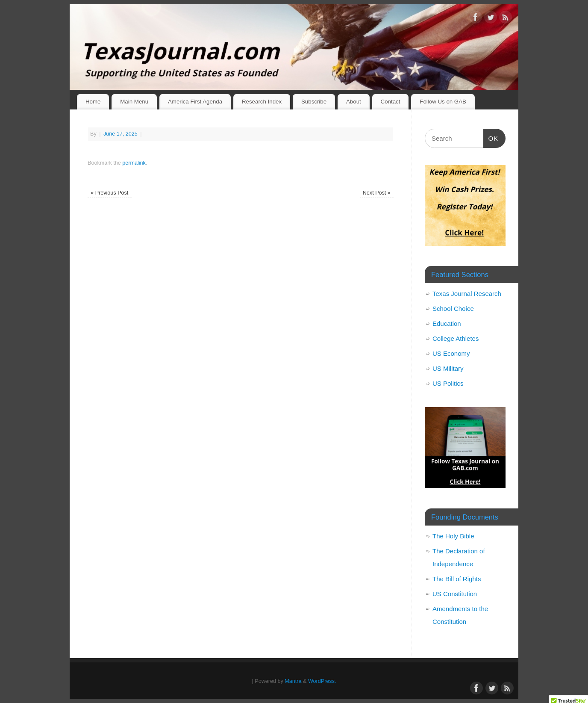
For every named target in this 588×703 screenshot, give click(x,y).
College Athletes (456, 338)
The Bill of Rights (457, 579)
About (354, 102)
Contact (391, 102)
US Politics (448, 383)
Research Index (262, 102)
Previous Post (109, 193)
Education (447, 323)
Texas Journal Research (467, 294)
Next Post (377, 193)
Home (93, 102)
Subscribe (314, 102)
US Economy (451, 353)
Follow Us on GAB (443, 102)
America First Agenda (195, 102)
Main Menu (134, 102)
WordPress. (322, 681)
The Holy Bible (453, 536)
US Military (448, 368)
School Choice (453, 309)
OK (491, 137)
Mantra (293, 681)
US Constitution (455, 594)
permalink (134, 163)
